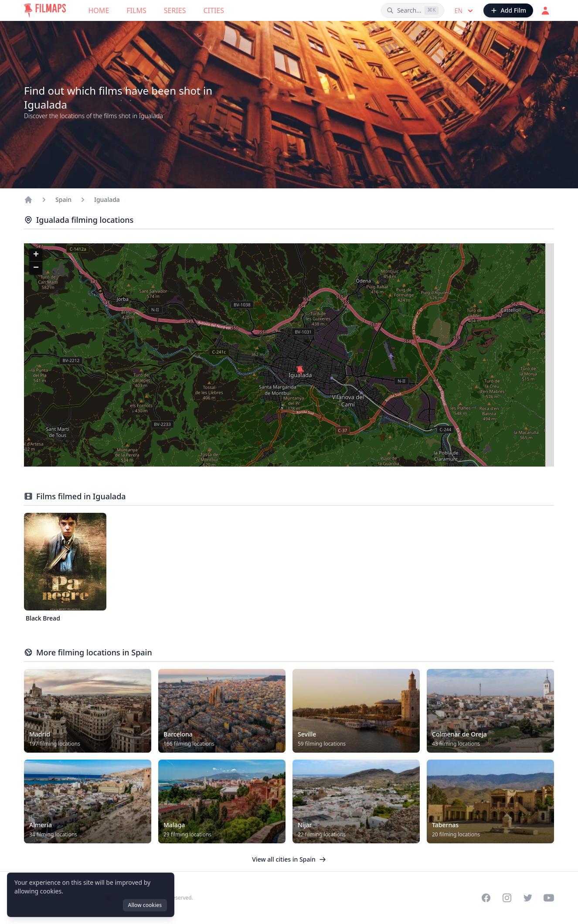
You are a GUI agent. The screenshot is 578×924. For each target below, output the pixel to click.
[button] (300, 371)
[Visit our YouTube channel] (549, 898)
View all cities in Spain (289, 859)
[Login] (545, 10)
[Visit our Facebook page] (486, 898)
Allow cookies (145, 905)
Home (99, 10)
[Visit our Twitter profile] (528, 898)
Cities (214, 10)
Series (175, 10)
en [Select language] (465, 11)
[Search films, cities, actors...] (413, 10)
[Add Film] (508, 10)
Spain (63, 199)
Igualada (107, 199)
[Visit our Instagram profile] (507, 898)
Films (136, 10)
